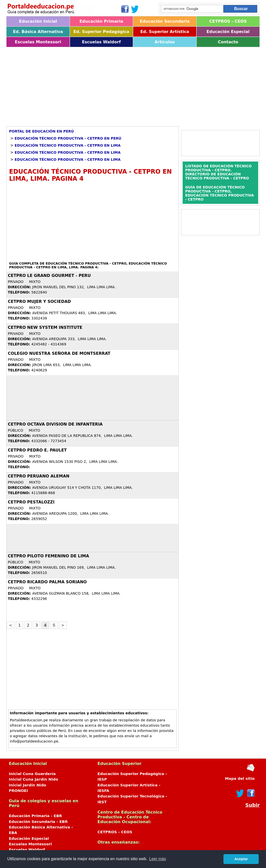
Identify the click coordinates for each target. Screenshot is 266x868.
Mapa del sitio (240, 779)
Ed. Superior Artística (165, 32)
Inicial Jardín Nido (27, 785)
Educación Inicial (38, 21)
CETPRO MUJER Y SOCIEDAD (39, 301)
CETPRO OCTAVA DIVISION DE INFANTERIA (55, 424)
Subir (253, 805)
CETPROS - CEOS (228, 21)
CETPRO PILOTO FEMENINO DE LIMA (48, 556)
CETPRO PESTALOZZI (31, 502)
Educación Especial (228, 32)
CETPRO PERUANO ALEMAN (39, 476)
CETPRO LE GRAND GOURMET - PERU (49, 276)
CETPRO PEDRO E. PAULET (37, 450)
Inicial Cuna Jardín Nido (34, 779)
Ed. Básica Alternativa (38, 32)
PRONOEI (18, 791)
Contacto (228, 42)
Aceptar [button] (241, 859)
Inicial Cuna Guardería (32, 774)
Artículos (165, 42)
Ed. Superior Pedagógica (101, 32)
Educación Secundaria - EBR (38, 822)
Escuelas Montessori (38, 42)
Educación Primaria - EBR (35, 816)
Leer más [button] (158, 859)
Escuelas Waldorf (101, 42)
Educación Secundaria (165, 21)
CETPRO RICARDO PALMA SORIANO (47, 582)
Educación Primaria (101, 21)
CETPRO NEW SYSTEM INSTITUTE (45, 327)
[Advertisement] (133, 85)
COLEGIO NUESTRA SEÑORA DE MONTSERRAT (59, 353)
